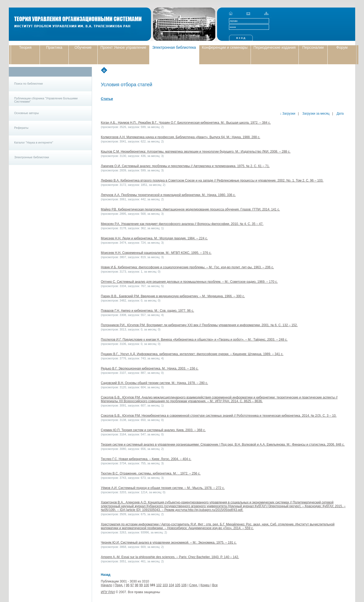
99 (141, 585)
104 (171, 585)
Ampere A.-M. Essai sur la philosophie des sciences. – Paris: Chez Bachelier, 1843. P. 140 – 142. (170, 557)
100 (146, 585)
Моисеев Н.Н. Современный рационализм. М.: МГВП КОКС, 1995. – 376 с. (156, 253)
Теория (25, 47)
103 (165, 585)
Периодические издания (275, 47)
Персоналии (313, 47)
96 (127, 585)
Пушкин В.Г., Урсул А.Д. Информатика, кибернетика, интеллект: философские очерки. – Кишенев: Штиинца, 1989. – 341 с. (192, 354)
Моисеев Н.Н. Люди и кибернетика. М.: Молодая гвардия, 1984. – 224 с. (154, 238)
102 (159, 585)
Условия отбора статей (127, 85)
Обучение (83, 47)
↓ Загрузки (288, 114)
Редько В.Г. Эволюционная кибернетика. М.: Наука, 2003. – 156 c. (150, 368)
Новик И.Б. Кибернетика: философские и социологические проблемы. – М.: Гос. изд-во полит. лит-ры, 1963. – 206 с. (187, 267)
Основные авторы (26, 113)
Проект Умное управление (123, 47)
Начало (106, 585)
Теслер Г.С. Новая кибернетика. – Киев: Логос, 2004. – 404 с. (146, 459)
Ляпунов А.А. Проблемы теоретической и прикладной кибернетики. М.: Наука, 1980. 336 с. (168, 195)
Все (215, 585)
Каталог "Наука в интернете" (34, 142)
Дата (340, 114)
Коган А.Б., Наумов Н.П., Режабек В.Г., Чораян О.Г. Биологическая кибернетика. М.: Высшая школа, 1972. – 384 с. (186, 123)
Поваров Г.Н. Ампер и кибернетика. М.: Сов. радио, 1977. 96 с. (147, 311)
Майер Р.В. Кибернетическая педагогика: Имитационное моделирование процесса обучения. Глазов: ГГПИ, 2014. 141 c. (190, 209)
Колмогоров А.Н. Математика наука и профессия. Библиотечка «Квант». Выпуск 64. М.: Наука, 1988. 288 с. (181, 137)
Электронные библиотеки (32, 157)
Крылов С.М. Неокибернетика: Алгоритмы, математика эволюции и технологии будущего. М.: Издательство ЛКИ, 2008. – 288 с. (196, 152)
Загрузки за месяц (315, 114)
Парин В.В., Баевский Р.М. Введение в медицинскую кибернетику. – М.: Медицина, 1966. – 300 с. (173, 296)
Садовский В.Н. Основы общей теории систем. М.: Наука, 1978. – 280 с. (154, 383)
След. (193, 585)
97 (132, 585)
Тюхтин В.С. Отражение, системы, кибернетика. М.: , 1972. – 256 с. (151, 473)
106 (184, 585)
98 (137, 585)
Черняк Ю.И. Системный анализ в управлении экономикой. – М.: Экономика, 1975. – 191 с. (169, 543)
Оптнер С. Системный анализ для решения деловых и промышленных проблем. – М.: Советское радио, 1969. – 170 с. (189, 282)
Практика (54, 47)
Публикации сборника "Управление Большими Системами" (46, 100)
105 (178, 585)
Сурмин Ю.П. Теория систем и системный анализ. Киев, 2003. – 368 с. (153, 430)
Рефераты (21, 128)
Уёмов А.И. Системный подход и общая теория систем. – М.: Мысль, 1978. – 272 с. (163, 488)
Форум (342, 47)
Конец (205, 585)
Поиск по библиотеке (28, 84)
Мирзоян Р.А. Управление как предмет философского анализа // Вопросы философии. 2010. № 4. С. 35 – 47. (182, 224)
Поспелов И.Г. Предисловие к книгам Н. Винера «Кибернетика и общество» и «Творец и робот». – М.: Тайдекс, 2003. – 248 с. (194, 340)
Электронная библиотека (174, 47)
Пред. (119, 585)
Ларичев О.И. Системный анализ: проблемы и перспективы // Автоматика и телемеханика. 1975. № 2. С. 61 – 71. (185, 166)
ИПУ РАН (108, 592)
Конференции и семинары (225, 47)
